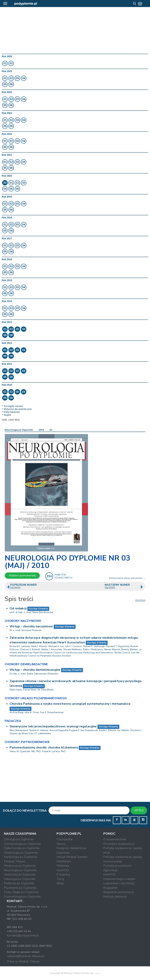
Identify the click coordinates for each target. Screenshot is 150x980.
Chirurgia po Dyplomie (19, 839)
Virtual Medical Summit (72, 857)
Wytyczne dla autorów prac (18, 409)
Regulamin (110, 888)
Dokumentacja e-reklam (119, 879)
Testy (60, 879)
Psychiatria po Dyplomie (20, 888)
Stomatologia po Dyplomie (22, 897)
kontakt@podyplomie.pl (23, 935)
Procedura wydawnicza (119, 844)
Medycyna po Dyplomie (20, 866)
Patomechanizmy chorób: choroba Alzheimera (44, 748)
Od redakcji (18, 608)
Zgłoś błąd (110, 870)
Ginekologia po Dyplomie (21, 853)
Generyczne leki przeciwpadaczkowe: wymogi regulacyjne (53, 726)
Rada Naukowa (12, 412)
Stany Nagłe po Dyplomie (21, 892)
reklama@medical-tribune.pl (26, 956)
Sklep (60, 883)
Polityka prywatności (117, 866)
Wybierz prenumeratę (22, 575)
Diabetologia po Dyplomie (22, 848)
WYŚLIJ (139, 810)
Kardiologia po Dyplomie (21, 857)
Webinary (63, 866)
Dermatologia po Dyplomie (22, 844)
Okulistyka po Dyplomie (20, 874)
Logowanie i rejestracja (119, 883)
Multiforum (64, 861)
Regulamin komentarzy (119, 892)
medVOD (63, 870)
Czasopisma (64, 839)
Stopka (7, 415)
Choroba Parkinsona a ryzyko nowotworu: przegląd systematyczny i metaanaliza (70, 704)
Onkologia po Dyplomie (20, 879)
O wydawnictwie (115, 839)
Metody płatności (115, 897)
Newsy (61, 844)
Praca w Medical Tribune (23, 961)
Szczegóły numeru (13, 406)
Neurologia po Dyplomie (19, 430)
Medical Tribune (15, 861)
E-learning (63, 874)
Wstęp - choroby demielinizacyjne (35, 670)
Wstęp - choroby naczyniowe (31, 626)
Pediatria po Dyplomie (19, 883)
